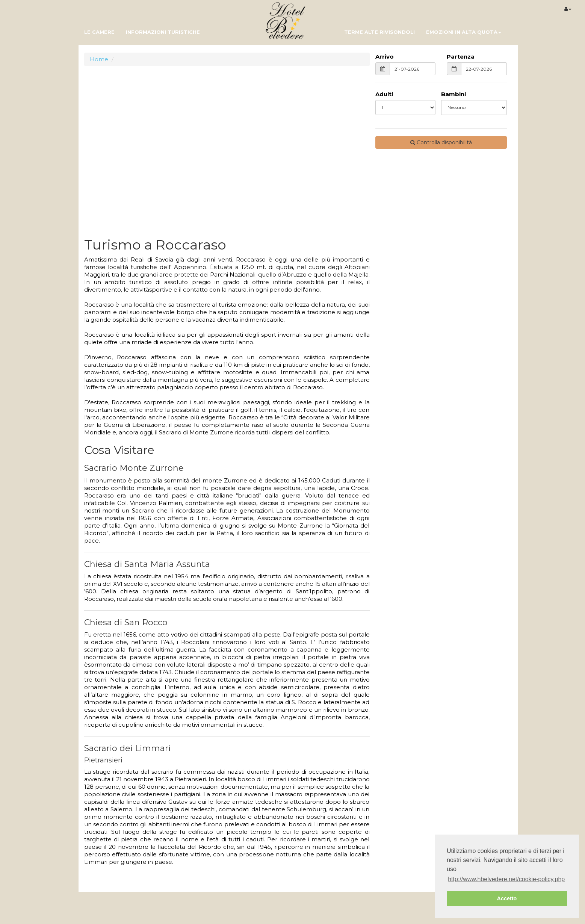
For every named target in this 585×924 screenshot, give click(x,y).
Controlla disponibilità (441, 142)
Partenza (461, 57)
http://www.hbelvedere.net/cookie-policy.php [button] (506, 879)
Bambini (453, 94)
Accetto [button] (507, 898)
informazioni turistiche (163, 32)
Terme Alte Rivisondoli (379, 32)
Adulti (384, 94)
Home (99, 59)
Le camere (99, 32)
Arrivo (385, 57)
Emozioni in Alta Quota (464, 32)
